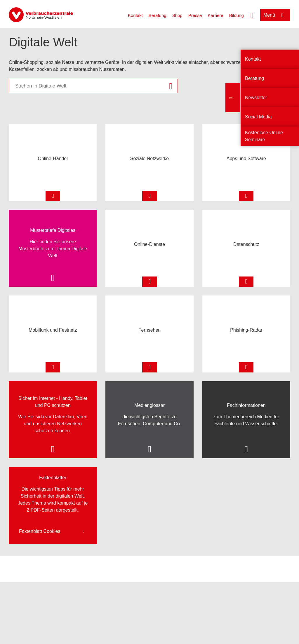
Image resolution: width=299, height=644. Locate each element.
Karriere (215, 15)
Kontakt (135, 15)
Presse (195, 15)
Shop (177, 15)
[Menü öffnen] (275, 15)
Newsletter (256, 98)
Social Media (258, 117)
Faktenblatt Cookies (40, 531)
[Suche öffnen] (252, 15)
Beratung (158, 15)
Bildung (237, 15)
